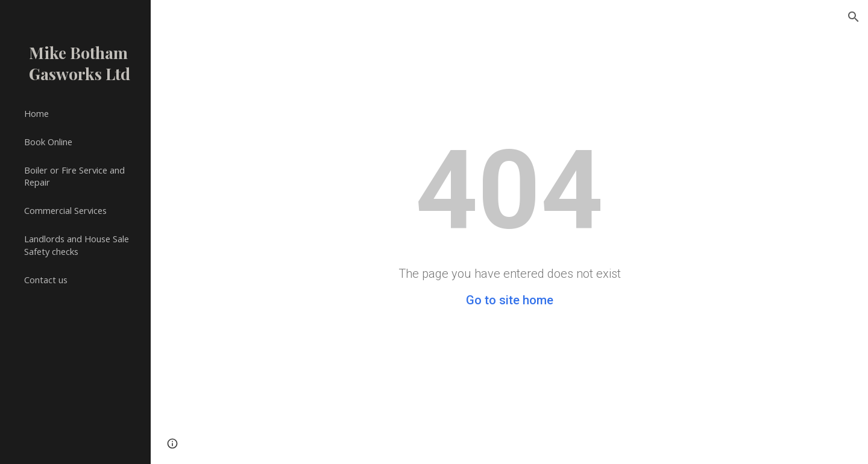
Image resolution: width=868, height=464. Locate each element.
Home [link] (36, 113)
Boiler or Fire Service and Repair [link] (74, 176)
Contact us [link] (46, 280)
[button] (854, 17)
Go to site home (510, 300)
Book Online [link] (48, 142)
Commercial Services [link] (65, 210)
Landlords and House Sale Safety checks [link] (77, 245)
